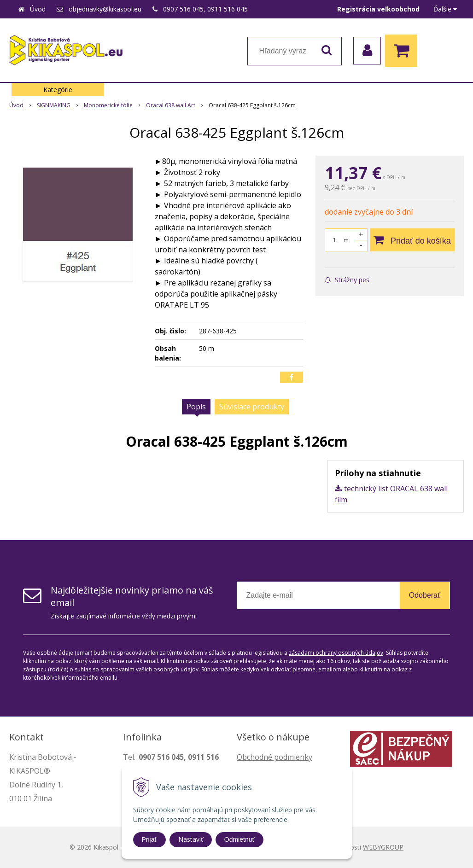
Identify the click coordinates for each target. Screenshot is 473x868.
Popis (196, 407)
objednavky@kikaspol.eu (105, 9)
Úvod (38, 9)
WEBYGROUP (383, 847)
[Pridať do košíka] (412, 240)
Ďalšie (445, 9)
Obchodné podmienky (274, 757)
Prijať (149, 839)
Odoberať (425, 595)
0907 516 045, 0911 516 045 (205, 9)
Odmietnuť (239, 839)
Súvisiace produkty (252, 407)
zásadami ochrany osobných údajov (336, 653)
